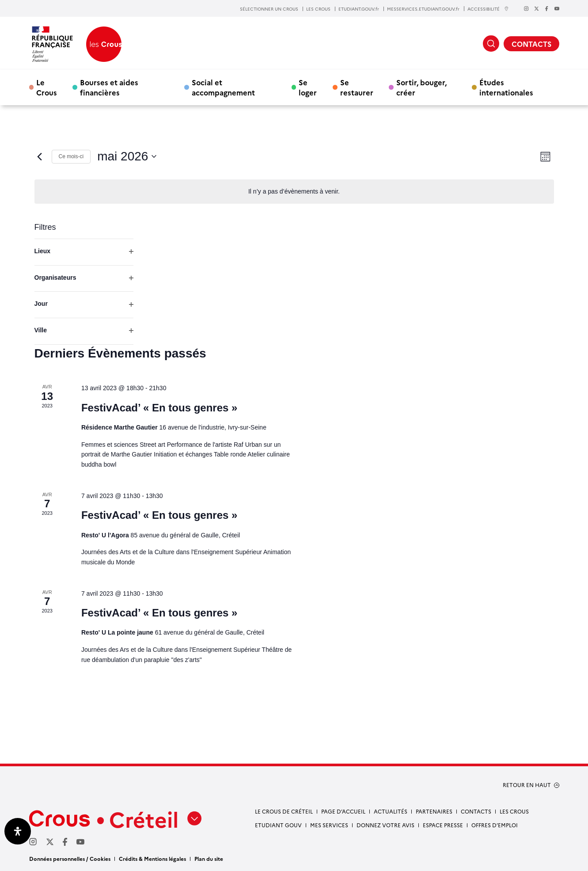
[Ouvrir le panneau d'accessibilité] (18, 831)
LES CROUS (318, 9)
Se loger (308, 87)
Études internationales (506, 87)
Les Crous (514, 811)
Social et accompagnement (223, 87)
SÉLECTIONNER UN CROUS (269, 9)
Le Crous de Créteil (284, 811)
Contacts (476, 811)
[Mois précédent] (40, 156)
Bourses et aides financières (109, 87)
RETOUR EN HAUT (527, 785)
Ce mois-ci (71, 156)
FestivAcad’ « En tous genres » (159, 408)
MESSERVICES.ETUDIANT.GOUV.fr (423, 9)
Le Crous (47, 87)
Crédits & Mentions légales (152, 858)
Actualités (391, 811)
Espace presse (443, 825)
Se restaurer (357, 87)
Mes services (329, 825)
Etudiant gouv (278, 825)
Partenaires (434, 811)
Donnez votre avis (385, 825)
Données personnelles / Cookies (70, 858)
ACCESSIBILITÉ (488, 9)
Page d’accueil (343, 811)
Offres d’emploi (495, 825)
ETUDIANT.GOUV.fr (359, 9)
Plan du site (209, 858)
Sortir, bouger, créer (421, 87)
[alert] (294, 192)
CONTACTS (531, 44)
